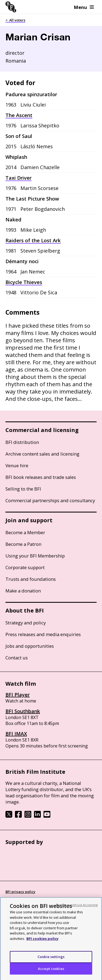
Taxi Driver (18, 178)
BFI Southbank (23, 711)
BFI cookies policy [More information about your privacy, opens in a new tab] (42, 943)
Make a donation (23, 591)
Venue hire (17, 465)
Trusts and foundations (31, 579)
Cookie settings (51, 961)
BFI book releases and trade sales (41, 477)
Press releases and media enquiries (43, 634)
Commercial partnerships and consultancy (50, 500)
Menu (84, 7)
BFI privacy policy (20, 892)
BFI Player (18, 695)
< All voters (15, 20)
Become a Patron (23, 544)
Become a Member (25, 532)
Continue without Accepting (77, 909)
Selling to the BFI (23, 489)
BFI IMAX (16, 734)
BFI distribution (22, 442)
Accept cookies (51, 973)
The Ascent (19, 115)
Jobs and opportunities (30, 646)
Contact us (17, 658)
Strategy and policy (26, 623)
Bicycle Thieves (24, 282)
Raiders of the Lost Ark (33, 240)
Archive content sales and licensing (42, 454)
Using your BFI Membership (35, 556)
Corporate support (25, 567)
